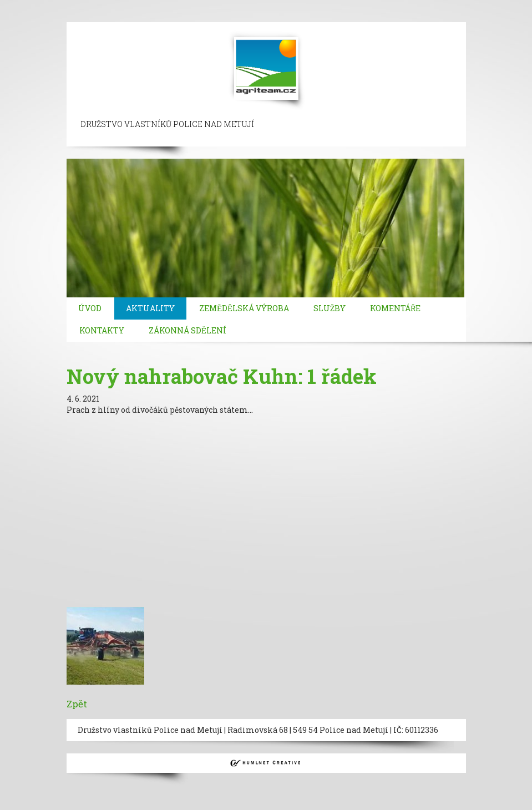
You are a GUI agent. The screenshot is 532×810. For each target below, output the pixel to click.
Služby (330, 308)
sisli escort (82, 5)
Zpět (77, 704)
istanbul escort (29, 5)
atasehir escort (172, 16)
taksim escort (203, 5)
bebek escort (375, 5)
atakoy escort (52, 16)
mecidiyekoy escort (440, 5)
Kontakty (102, 330)
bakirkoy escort (110, 16)
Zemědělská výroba (244, 308)
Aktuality (150, 308)
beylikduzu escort (140, 5)
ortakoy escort (260, 5)
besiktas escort (320, 5)
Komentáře (395, 308)
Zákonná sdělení (188, 330)
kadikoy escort (232, 16)
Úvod (90, 308)
